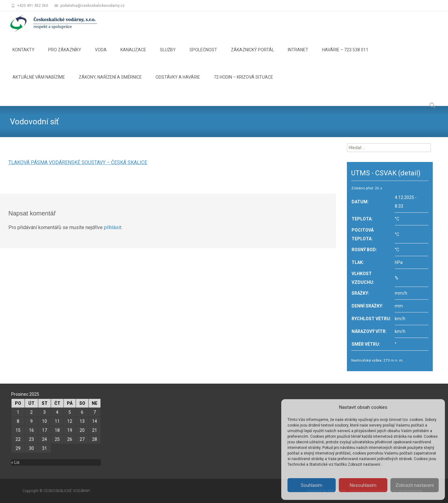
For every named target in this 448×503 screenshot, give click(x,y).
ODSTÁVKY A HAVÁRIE (178, 83)
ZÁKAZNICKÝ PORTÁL (252, 55)
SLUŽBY (168, 55)
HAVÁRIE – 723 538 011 (345, 55)
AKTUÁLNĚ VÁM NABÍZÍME (39, 83)
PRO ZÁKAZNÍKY (65, 55)
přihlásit (113, 227)
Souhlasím (312, 485)
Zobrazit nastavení (415, 485)
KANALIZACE (133, 55)
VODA (101, 55)
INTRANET (298, 55)
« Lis (15, 462)
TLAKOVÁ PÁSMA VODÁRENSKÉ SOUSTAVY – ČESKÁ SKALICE (78, 162)
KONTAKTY (23, 55)
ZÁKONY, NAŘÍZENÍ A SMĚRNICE (110, 83)
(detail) (409, 173)
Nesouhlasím (363, 485)
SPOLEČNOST (203, 55)
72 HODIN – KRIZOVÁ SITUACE (243, 83)
